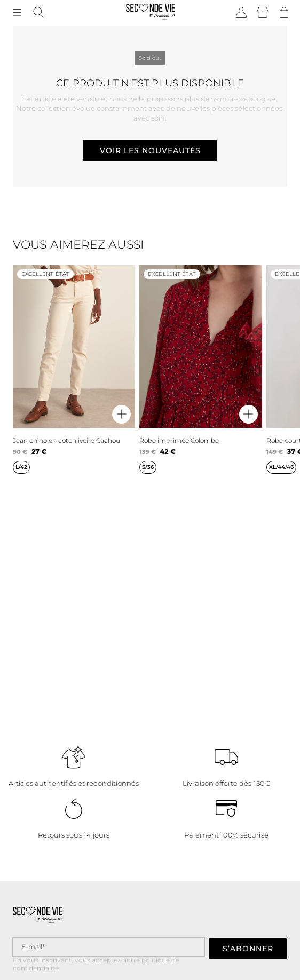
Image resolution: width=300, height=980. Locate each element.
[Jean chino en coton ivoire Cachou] (74, 369)
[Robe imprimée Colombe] (200, 369)
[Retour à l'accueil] (151, 13)
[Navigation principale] (17, 13)
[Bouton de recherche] (38, 13)
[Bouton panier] (284, 13)
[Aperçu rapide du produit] (121, 414)
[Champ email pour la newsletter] (109, 947)
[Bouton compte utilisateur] (241, 13)
